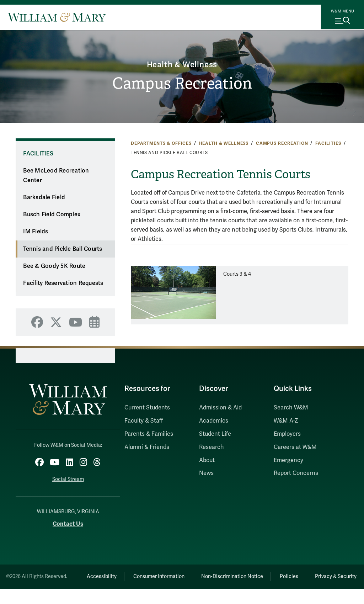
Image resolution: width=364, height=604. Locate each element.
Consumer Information (182, 575)
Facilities (328, 143)
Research (212, 447)
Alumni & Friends (147, 447)
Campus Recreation (182, 84)
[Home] (57, 17)
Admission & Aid (220, 408)
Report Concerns (296, 473)
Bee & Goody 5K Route (54, 266)
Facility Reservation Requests (63, 283)
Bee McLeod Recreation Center (56, 176)
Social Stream (68, 478)
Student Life (215, 434)
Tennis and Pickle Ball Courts (63, 249)
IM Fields (36, 232)
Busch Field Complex (52, 214)
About (207, 460)
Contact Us (68, 522)
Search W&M (291, 408)
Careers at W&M (295, 447)
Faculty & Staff (144, 421)
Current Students (147, 408)
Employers (287, 434)
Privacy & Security (218, 591)
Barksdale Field (44, 197)
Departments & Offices (161, 143)
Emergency (288, 460)
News (206, 473)
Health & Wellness (182, 64)
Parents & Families (149, 434)
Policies (320, 575)
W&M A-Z (286, 421)
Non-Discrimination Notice (259, 575)
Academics (214, 421)
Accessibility (120, 575)
